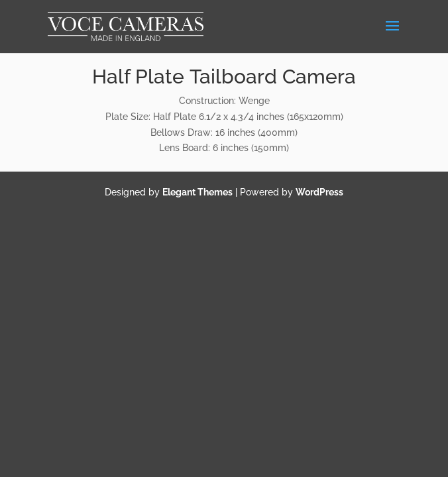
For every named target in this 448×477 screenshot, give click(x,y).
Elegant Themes (197, 192)
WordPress (319, 192)
